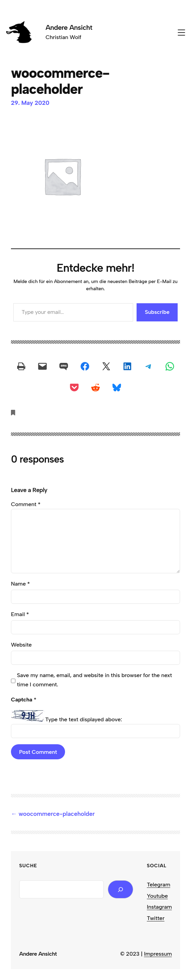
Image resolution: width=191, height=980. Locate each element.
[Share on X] (106, 366)
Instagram (159, 907)
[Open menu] (181, 33)
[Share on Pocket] (74, 388)
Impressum (158, 954)
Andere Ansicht (69, 27)
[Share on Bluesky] (117, 388)
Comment (26, 504)
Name (20, 584)
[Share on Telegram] (149, 366)
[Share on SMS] (64, 366)
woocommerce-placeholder (56, 814)
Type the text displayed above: (84, 720)
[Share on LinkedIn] (127, 366)
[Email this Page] (42, 366)
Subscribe (157, 312)
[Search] (120, 889)
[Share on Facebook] (85, 366)
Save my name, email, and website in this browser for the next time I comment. (94, 680)
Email (20, 614)
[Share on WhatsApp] (170, 366)
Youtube (157, 896)
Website (21, 645)
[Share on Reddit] (95, 388)
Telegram (158, 884)
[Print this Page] (21, 366)
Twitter (156, 918)
